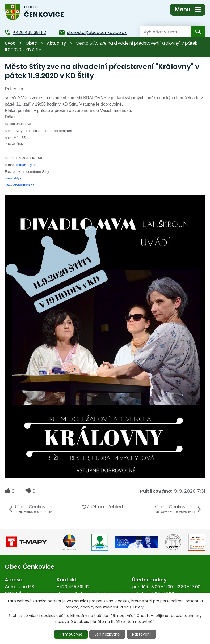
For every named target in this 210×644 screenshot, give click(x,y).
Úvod (10, 43)
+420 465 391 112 (73, 587)
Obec (31, 43)
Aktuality (56, 43)
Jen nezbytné (107, 634)
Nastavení (141, 634)
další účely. (134, 607)
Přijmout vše (71, 634)
